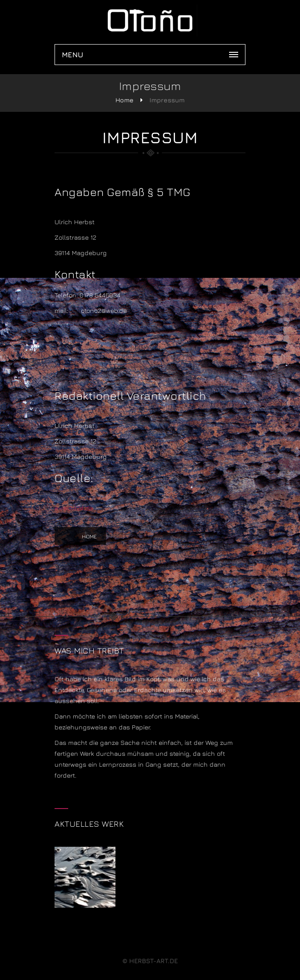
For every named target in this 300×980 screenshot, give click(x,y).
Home (125, 100)
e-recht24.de (74, 508)
